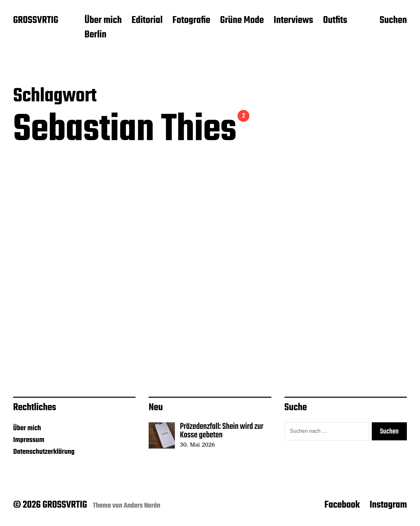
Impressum (29, 440)
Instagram (388, 505)
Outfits (335, 21)
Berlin (95, 35)
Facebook (342, 505)
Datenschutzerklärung (44, 452)
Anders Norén (142, 506)
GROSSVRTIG (36, 21)
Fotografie (191, 21)
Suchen (393, 21)
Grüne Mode (242, 21)
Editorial (147, 21)
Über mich (103, 21)
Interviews (293, 21)
